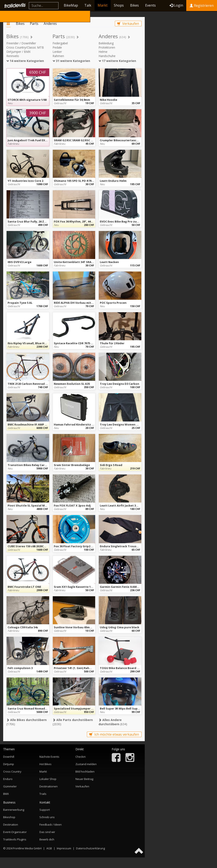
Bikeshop (9, 817)
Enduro (8, 779)
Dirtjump (9, 764)
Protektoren (107, 47)
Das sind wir (47, 832)
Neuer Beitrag (84, 779)
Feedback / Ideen (51, 825)
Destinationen (49, 786)
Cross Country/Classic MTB (25, 47)
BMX (6, 794)
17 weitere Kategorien (117, 61)
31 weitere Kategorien (71, 61)
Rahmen (58, 56)
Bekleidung (106, 43)
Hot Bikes (45, 764)
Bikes (134, 5)
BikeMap (71, 5)
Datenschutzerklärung (90, 848)
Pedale (57, 47)
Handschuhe (107, 56)
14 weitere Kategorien (25, 61)
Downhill (9, 757)
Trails (43, 794)
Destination (11, 825)
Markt (103, 5)
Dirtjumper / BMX (18, 52)
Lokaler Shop (48, 779)
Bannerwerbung (14, 810)
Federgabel (60, 43)
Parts (34, 24)
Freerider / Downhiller (21, 43)
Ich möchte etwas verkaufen (114, 734)
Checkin (81, 757)
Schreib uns (47, 817)
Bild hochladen (85, 771)
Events (150, 5)
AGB (49, 848)
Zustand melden (86, 764)
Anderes (50, 24)
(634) (113, 722)
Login (176, 5)
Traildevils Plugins (15, 839)
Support (45, 810)
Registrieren (202, 6)
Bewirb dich (47, 839)
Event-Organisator (15, 832)
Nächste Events (49, 757)
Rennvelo (13, 56)
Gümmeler (10, 786)
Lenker (57, 52)
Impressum (64, 848)
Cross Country (12, 771)
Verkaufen (128, 24)
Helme (103, 52)
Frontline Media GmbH (27, 848)
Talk (88, 5)
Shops (119, 5)
